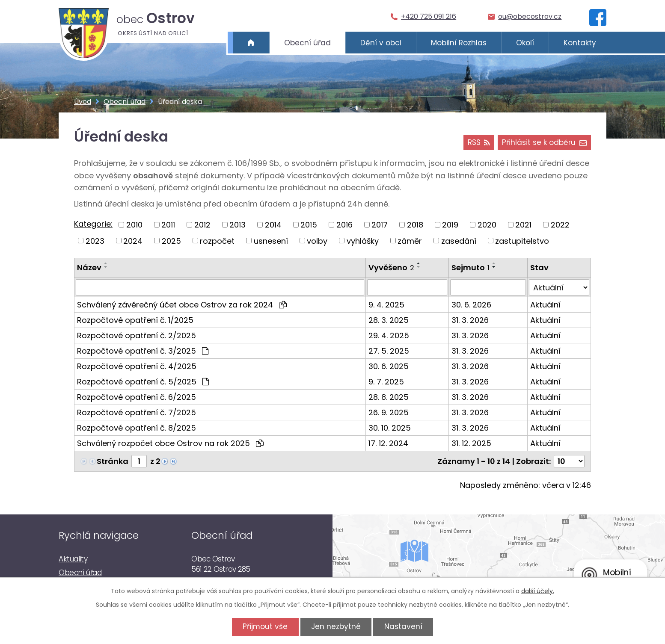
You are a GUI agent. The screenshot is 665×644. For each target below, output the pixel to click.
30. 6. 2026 (471, 305)
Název (89, 267)
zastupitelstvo (522, 241)
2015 (309, 225)
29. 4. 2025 (389, 335)
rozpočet (217, 241)
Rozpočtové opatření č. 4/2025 (137, 366)
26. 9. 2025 (389, 412)
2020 (487, 225)
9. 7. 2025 (386, 382)
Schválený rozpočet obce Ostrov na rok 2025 (170, 443)
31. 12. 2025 (471, 443)
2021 (523, 225)
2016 (344, 225)
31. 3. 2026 (470, 320)
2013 (237, 225)
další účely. (538, 591)
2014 (273, 225)
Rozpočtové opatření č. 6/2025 (137, 397)
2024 (133, 241)
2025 (171, 241)
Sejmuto (471, 267)
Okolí (525, 43)
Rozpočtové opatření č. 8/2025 (137, 428)
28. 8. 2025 (389, 397)
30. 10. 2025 (390, 428)
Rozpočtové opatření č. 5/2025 (143, 382)
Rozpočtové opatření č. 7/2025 (137, 412)
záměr (410, 241)
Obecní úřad (307, 43)
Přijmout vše (265, 626)
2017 (380, 225)
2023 (95, 241)
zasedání (459, 241)
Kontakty (580, 43)
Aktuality (73, 559)
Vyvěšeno (391, 267)
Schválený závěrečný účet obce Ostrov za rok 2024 (182, 305)
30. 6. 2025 (389, 366)
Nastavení (403, 626)
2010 (134, 225)
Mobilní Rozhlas (459, 43)
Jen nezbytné (336, 626)
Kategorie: (93, 224)
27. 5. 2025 (389, 351)
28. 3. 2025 (389, 320)
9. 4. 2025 (386, 305)
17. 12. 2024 (388, 443)
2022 (560, 225)
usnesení (271, 241)
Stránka (113, 461)
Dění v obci (381, 43)
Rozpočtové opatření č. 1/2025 (135, 320)
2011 (168, 225)
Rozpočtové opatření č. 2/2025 (137, 335)
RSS (479, 142)
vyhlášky (363, 241)
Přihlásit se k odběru (544, 142)
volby (317, 241)
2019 (450, 225)
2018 (415, 225)
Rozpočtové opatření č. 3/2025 (143, 351)
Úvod (251, 43)
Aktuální (545, 305)
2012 (202, 225)
